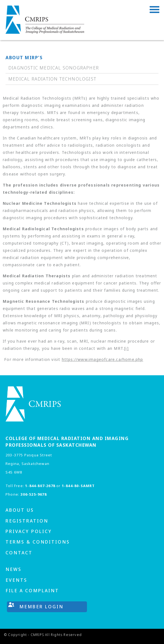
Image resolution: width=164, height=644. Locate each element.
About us (20, 510)
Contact (19, 553)
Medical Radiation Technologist (52, 79)
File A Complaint (32, 591)
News (14, 569)
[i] (126, 348)
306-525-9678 (33, 494)
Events (16, 580)
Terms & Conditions (38, 542)
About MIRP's (24, 58)
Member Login (41, 607)
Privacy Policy (29, 531)
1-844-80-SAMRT (78, 486)
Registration (27, 521)
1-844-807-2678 (40, 486)
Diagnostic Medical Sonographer (54, 68)
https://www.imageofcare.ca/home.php (103, 359)
